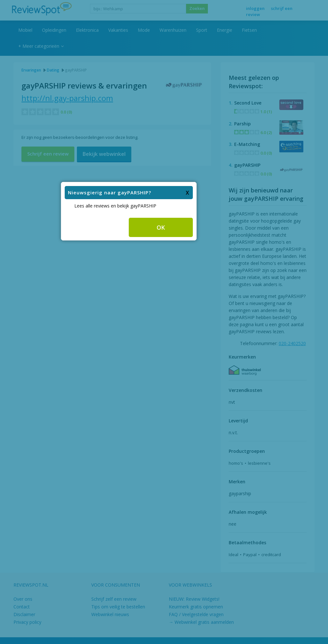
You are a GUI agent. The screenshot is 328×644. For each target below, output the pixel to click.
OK (196, 315)
